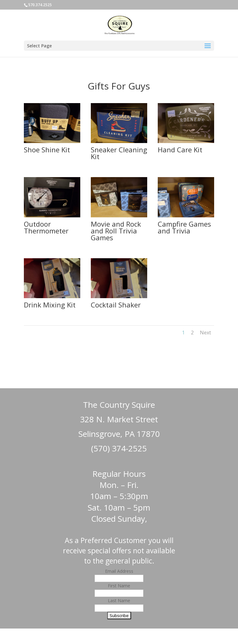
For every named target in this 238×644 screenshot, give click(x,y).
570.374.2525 (40, 5)
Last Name (119, 600)
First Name (119, 586)
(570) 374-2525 (119, 448)
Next (205, 333)
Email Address (119, 571)
